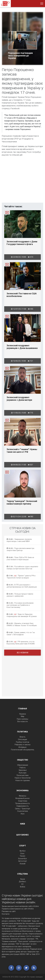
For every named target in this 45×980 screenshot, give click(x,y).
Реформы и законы (23, 745)
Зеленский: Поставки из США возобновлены (22, 295)
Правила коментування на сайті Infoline (18, 909)
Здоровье (23, 770)
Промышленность (23, 803)
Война (23, 887)
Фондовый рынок (22, 798)
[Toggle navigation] (42, 4)
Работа (22, 768)
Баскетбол (22, 859)
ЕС (22, 884)
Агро (23, 814)
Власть (23, 737)
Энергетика (23, 801)
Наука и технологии (23, 778)
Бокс (22, 853)
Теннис (22, 856)
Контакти (6, 914)
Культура (23, 773)
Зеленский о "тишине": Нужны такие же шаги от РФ (22, 451)
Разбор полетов (23, 742)
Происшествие (22, 775)
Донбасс (22, 882)
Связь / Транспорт (23, 809)
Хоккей (22, 864)
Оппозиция (22, 739)
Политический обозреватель (23, 750)
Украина (22, 714)
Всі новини (23, 653)
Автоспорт (23, 861)
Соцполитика (22, 811)
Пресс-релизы (22, 719)
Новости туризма (22, 780)
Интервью (22, 747)
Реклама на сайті (9, 911)
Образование (23, 765)
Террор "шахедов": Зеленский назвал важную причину (22, 502)
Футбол (23, 851)
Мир (23, 716)
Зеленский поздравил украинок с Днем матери (19, 399)
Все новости (22, 721)
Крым (23, 879)
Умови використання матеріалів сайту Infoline (20, 906)
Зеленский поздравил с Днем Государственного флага (22, 243)
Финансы (23, 796)
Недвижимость (23, 806)
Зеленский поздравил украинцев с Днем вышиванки (22, 347)
